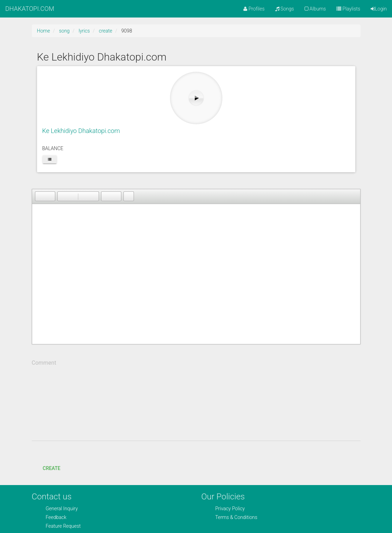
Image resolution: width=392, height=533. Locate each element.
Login (379, 9)
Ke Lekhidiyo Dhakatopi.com (81, 131)
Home (44, 31)
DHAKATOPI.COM (30, 9)
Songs (285, 9)
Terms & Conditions (236, 517)
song (64, 31)
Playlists (348, 9)
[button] (40, 196)
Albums (315, 9)
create (106, 31)
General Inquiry (62, 509)
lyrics (84, 31)
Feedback (56, 517)
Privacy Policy (230, 509)
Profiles (254, 9)
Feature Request (63, 526)
